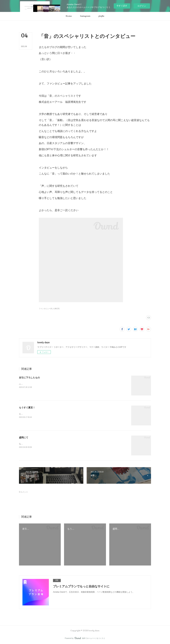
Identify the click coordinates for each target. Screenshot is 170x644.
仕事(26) (56, 309)
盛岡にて (24, 438)
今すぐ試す (122, 6)
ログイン (142, 6)
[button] (69, 16)
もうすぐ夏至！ (27, 408)
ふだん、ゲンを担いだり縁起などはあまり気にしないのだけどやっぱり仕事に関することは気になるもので (67, 384)
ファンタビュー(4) (46, 309)
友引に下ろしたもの (29, 378)
